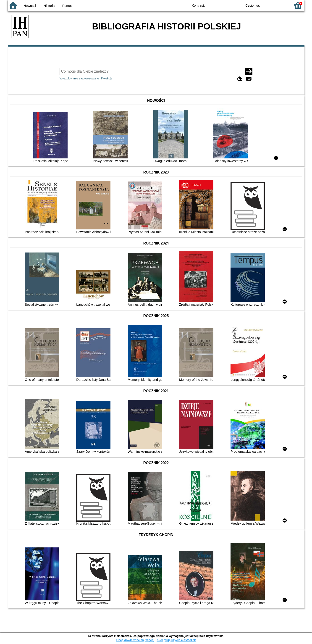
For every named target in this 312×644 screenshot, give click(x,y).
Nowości (30, 6)
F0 (264, 5)
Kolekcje (107, 78)
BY (238, 5)
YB (228, 5)
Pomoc (67, 6)
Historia (49, 6)
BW (219, 5)
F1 (271, 5)
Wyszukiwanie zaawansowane (79, 78)
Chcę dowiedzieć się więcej (135, 640)
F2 (282, 5)
